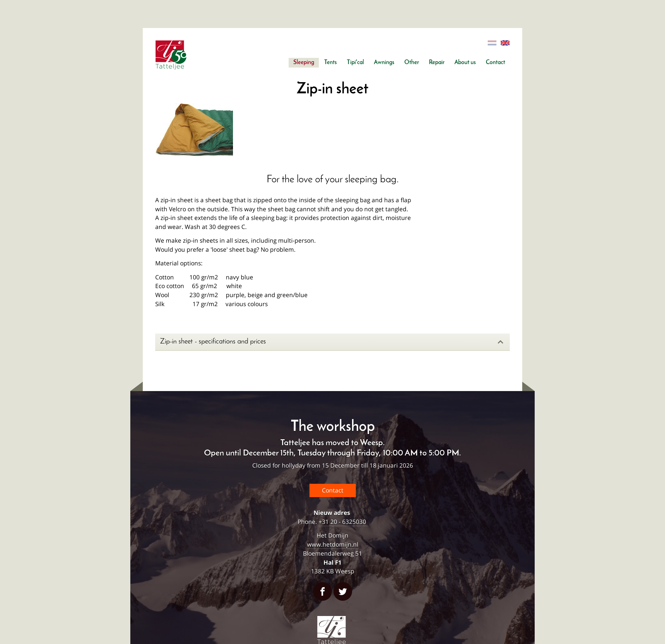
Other (412, 63)
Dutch (492, 43)
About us (465, 63)
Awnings (384, 63)
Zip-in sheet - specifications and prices (332, 342)
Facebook (323, 591)
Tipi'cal (355, 63)
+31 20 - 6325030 (343, 522)
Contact (495, 63)
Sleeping (304, 63)
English (505, 43)
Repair (437, 63)
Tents (330, 63)
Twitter (343, 591)
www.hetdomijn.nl (333, 544)
